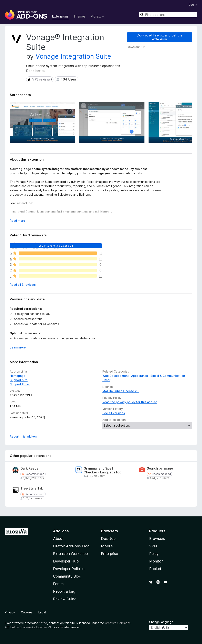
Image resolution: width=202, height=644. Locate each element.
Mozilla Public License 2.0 (121, 391)
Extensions (60, 16)
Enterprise (109, 554)
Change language (161, 622)
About (58, 539)
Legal (42, 612)
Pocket (155, 569)
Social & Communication (168, 376)
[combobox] (168, 15)
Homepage (18, 376)
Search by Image (160, 468)
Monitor (156, 561)
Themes (79, 16)
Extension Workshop (70, 554)
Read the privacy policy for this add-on (130, 402)
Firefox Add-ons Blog (71, 546)
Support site (19, 380)
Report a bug (64, 591)
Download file (136, 47)
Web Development (116, 376)
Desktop (108, 539)
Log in (193, 5)
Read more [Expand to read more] (17, 221)
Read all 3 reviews (23, 285)
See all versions (114, 413)
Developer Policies (69, 569)
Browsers (157, 539)
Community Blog (67, 576)
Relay (154, 554)
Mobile (107, 546)
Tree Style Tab (32, 488)
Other (106, 380)
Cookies (27, 612)
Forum (58, 584)
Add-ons (61, 531)
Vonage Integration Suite (73, 56)
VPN (153, 546)
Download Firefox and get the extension (160, 37)
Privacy (10, 612)
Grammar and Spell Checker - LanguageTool (103, 470)
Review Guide (65, 599)
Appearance (140, 376)
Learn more (18, 347)
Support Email (20, 384)
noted (43, 623)
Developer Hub (66, 561)
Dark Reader (30, 468)
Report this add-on (23, 436)
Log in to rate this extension (56, 246)
